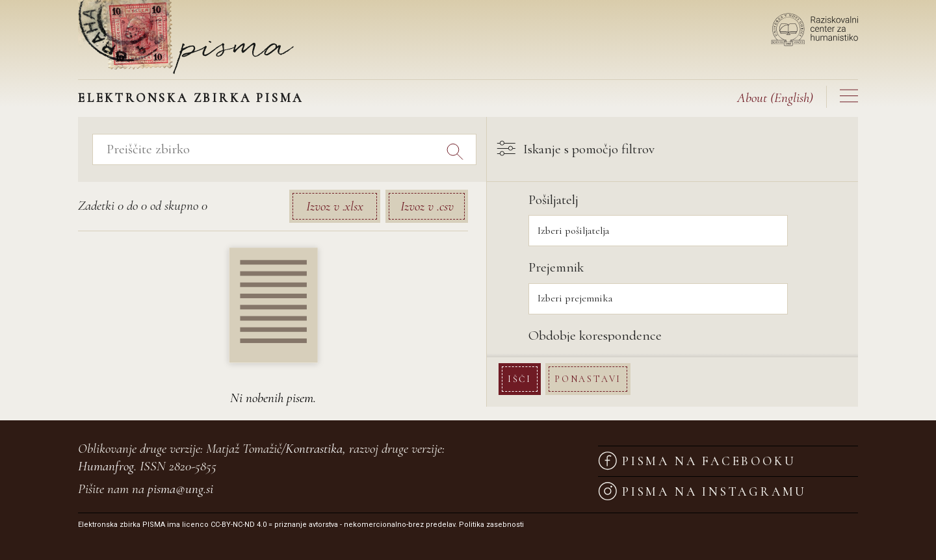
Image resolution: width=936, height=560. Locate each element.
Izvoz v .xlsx (335, 206)
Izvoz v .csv (427, 206)
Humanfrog (106, 466)
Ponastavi (594, 378)
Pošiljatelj (559, 200)
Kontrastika (314, 449)
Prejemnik (562, 267)
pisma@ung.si (180, 489)
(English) (775, 98)
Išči (526, 378)
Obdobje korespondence (601, 336)
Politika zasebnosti (491, 525)
